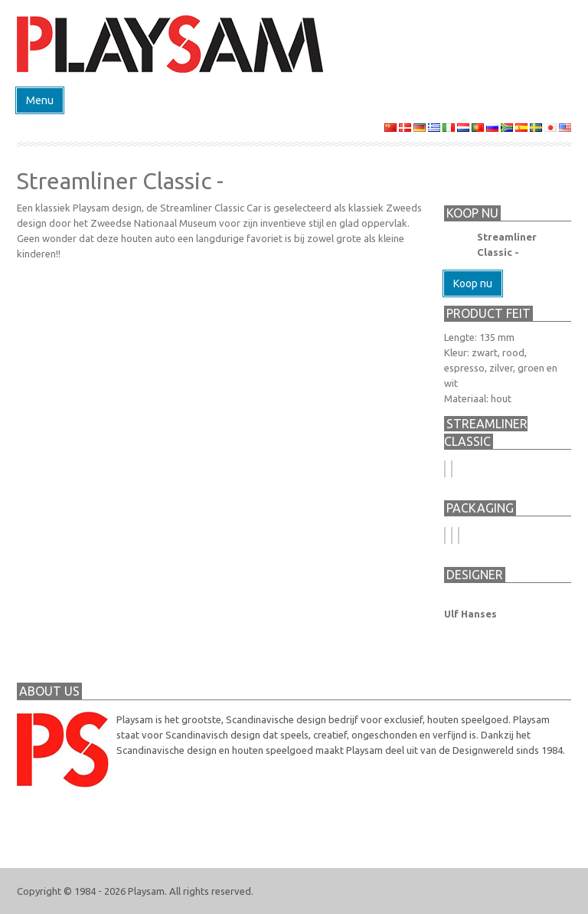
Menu (40, 100)
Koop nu (473, 283)
